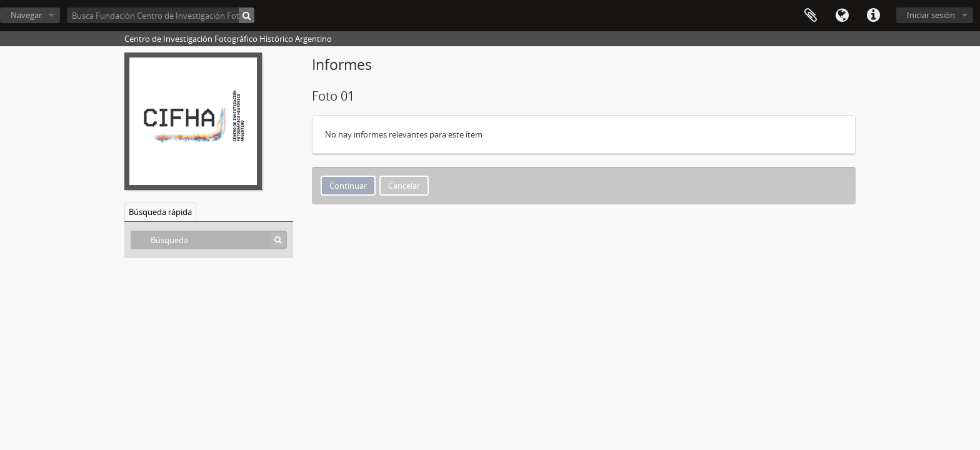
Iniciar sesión (931, 15)
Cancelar (404, 186)
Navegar (26, 15)
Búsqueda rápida (160, 212)
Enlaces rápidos (873, 16)
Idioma (842, 16)
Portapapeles (811, 16)
